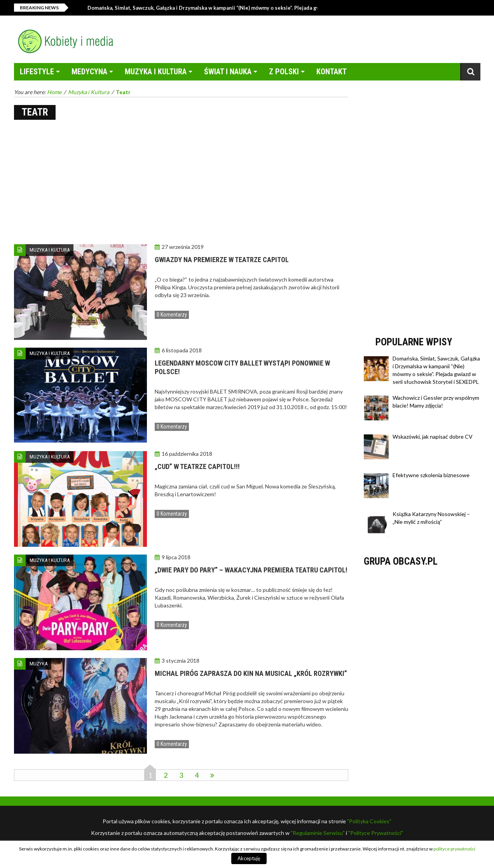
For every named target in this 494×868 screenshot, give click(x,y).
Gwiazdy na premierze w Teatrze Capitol (222, 260)
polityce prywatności (454, 849)
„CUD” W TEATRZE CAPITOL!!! (197, 466)
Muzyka (38, 664)
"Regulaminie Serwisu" (318, 833)
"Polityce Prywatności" (376, 833)
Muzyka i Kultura (156, 72)
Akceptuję (249, 858)
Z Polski (284, 72)
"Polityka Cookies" (369, 821)
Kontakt (332, 72)
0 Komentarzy (172, 315)
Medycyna (89, 72)
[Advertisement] (181, 182)
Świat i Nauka (228, 72)
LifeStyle (37, 72)
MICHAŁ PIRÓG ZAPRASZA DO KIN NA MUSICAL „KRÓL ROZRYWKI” (251, 673)
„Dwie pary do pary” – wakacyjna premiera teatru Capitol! (251, 570)
